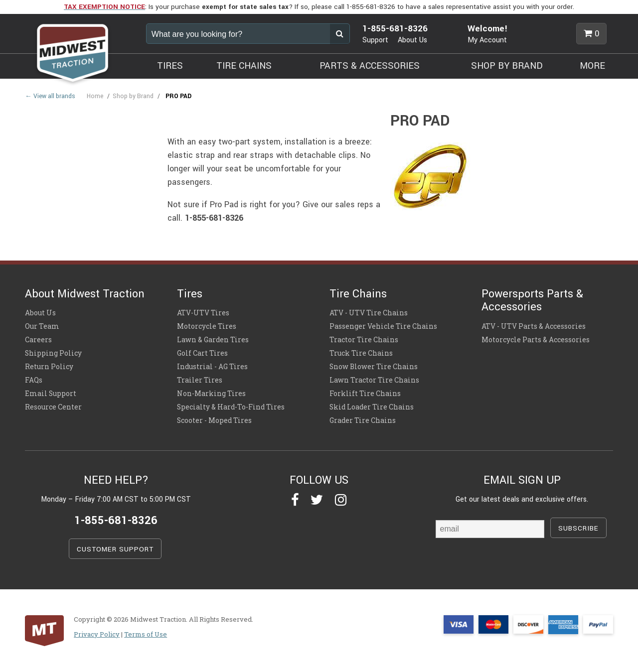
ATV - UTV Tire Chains (369, 313)
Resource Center (53, 407)
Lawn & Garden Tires (213, 340)
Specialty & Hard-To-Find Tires (231, 407)
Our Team (42, 326)
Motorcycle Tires (207, 326)
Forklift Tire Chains (365, 394)
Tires (190, 294)
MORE (592, 66)
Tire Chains (358, 294)
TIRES (170, 66)
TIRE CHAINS (244, 66)
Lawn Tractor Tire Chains (374, 380)
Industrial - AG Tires (212, 367)
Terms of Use (146, 634)
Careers (38, 340)
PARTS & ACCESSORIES (370, 66)
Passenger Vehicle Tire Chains (383, 326)
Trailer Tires (200, 380)
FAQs (34, 380)
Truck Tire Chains (361, 353)
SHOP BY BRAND (507, 66)
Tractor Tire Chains (364, 340)
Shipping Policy (53, 353)
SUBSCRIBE (578, 528)
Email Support (51, 394)
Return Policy (49, 367)
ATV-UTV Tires (203, 313)
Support (375, 40)
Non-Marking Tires (211, 394)
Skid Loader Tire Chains (372, 407)
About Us (412, 40)
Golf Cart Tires (202, 353)
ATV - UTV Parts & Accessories (534, 326)
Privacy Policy (97, 634)
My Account (487, 40)
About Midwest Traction (85, 294)
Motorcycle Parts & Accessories (536, 340)
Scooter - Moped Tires (214, 420)
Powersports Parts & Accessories (532, 300)
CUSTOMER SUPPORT (115, 549)
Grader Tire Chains (363, 420)
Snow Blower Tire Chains (374, 367)
